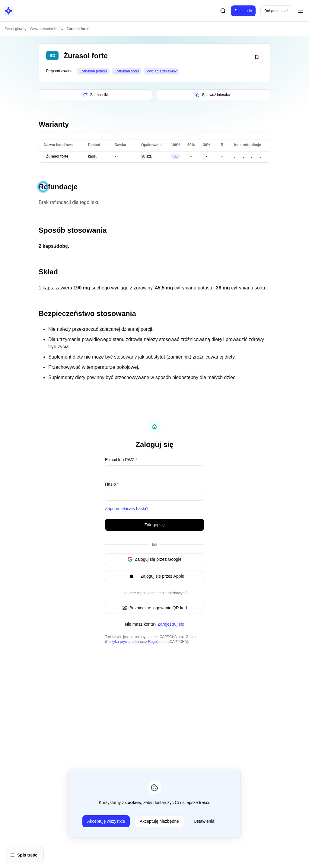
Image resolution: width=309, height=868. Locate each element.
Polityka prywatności (123, 642)
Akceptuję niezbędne (159, 821)
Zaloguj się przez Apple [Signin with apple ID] (155, 576)
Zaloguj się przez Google (155, 559)
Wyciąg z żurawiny (162, 71)
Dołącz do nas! (276, 11)
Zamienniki (95, 95)
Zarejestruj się (171, 624)
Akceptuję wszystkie (106, 821)
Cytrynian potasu (93, 71)
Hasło (112, 484)
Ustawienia (204, 821)
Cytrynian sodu (127, 71)
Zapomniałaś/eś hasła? (127, 509)
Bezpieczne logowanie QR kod (155, 608)
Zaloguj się (243, 11)
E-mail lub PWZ (121, 460)
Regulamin (157, 642)
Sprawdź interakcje (213, 95)
